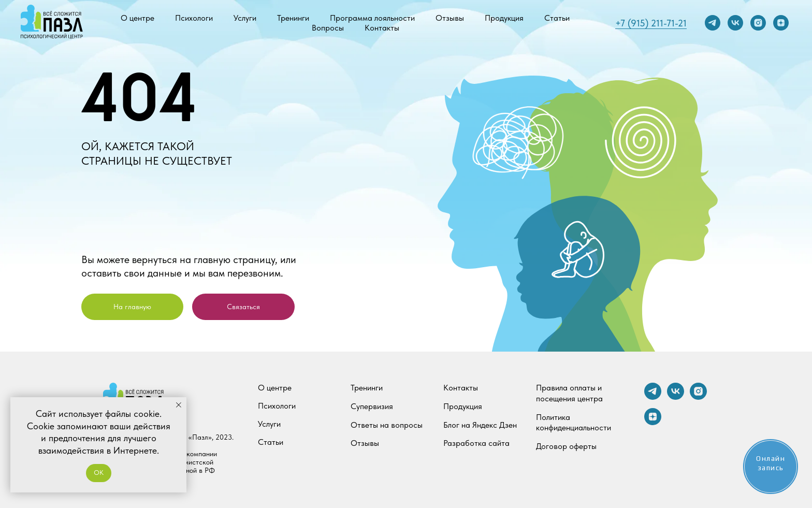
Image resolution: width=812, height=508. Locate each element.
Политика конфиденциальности (574, 423)
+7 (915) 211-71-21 (651, 23)
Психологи (194, 18)
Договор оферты (566, 446)
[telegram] (713, 23)
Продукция (504, 18)
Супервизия (372, 406)
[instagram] (758, 23)
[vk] (735, 23)
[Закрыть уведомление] (179, 405)
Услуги (245, 18)
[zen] (781, 23)
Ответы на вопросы (387, 425)
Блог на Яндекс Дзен (480, 425)
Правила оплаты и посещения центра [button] (569, 393)
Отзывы (450, 18)
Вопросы (328, 28)
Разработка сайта (476, 443)
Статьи (557, 18)
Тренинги (293, 18)
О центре (137, 18)
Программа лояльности (372, 18)
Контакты (382, 28)
